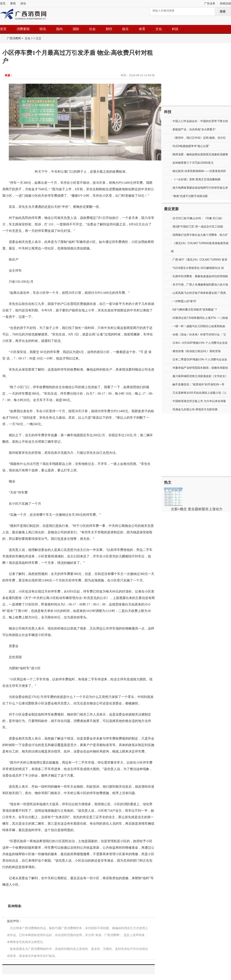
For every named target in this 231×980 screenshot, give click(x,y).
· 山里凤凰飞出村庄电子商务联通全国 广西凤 (198, 293)
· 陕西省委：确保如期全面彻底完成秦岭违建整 (199, 154)
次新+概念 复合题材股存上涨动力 (197, 509)
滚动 (23, 3)
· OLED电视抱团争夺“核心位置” (190, 146)
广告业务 (210, 3)
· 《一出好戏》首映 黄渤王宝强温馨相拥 (196, 179)
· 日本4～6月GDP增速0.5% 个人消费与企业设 (199, 343)
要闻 (13, 3)
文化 (159, 29)
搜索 (223, 11)
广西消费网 (14, 38)
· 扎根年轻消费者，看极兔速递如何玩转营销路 (199, 276)
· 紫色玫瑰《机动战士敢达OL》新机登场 (196, 351)
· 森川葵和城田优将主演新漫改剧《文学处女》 (199, 376)
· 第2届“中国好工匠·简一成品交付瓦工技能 (197, 227)
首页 (3, 3)
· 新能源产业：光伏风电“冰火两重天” (193, 129)
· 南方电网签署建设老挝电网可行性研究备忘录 (199, 188)
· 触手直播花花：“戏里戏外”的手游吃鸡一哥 (198, 384)
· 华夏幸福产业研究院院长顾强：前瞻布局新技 (199, 368)
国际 (76, 29)
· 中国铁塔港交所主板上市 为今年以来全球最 (198, 401)
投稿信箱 (225, 3)
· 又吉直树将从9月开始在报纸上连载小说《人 (199, 393)
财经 (109, 29)
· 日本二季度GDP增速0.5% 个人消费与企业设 (199, 359)
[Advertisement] (196, 74)
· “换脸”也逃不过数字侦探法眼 (189, 196)
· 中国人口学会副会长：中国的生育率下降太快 (199, 121)
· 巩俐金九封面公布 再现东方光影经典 (194, 409)
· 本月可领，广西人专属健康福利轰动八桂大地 (199, 285)
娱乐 (125, 29)
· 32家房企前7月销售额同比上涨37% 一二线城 (199, 318)
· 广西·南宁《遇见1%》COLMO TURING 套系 (199, 260)
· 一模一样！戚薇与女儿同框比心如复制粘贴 (198, 326)
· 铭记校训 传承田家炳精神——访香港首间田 (198, 171)
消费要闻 (23, 29)
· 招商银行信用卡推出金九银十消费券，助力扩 (199, 235)
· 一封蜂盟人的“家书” (184, 301)
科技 (175, 29)
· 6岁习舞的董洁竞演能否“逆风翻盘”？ (194, 310)
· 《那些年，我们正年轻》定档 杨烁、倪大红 (198, 138)
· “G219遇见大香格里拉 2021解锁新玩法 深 (197, 268)
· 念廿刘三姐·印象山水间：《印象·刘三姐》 (197, 218)
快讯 (43, 29)
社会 (92, 29)
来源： (9, 75)
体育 (142, 29)
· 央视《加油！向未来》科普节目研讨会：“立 (199, 335)
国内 (59, 29)
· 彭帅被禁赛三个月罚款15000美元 (192, 163)
